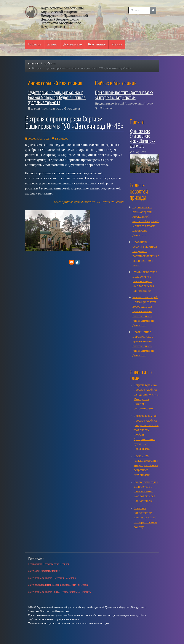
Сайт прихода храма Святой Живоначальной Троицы (60, 592)
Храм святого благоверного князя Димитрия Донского (142, 138)
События (35, 44)
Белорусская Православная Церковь (49, 564)
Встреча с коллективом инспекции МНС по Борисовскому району (145, 518)
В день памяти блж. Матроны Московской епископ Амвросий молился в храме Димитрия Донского (146, 221)
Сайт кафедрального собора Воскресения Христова (58, 585)
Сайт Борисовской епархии (44, 571)
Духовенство (73, 44)
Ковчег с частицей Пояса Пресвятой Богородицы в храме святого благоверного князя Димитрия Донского (145, 311)
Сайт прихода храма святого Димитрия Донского (89, 202)
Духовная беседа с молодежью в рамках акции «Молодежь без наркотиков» (145, 281)
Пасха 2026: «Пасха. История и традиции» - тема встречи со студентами (146, 465)
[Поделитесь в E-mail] (72, 262)
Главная (34, 64)
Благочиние (97, 44)
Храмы (52, 44)
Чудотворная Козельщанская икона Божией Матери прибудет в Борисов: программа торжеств (57, 97)
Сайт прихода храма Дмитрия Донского (52, 578)
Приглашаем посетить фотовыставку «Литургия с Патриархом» (124, 94)
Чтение (117, 44)
